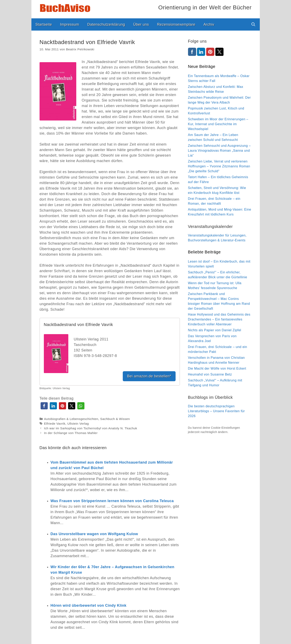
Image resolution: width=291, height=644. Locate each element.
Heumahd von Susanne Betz (210, 374)
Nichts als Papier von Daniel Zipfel (215, 330)
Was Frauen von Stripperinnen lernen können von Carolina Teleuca (112, 501)
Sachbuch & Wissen (115, 419)
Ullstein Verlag (78, 424)
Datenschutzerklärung (106, 24)
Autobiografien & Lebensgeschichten (71, 419)
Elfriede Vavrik (55, 424)
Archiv (209, 24)
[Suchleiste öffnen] (253, 24)
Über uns (141, 24)
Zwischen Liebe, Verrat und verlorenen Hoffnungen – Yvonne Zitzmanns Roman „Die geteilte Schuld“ (219, 166)
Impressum (70, 24)
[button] (44, 406)
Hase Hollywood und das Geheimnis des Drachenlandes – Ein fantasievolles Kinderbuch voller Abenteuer (219, 319)
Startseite (44, 24)
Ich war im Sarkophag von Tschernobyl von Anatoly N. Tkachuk (91, 428)
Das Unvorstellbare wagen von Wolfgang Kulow (94, 534)
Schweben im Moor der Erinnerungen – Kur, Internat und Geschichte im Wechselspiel (218, 124)
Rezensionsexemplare (176, 24)
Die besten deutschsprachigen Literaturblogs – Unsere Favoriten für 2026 (216, 411)
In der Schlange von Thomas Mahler (71, 433)
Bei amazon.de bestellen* (149, 376)
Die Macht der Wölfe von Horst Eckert (217, 368)
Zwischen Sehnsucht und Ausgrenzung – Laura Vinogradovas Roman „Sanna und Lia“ (219, 151)
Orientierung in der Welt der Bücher (205, 7)
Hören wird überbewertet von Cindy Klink (89, 605)
